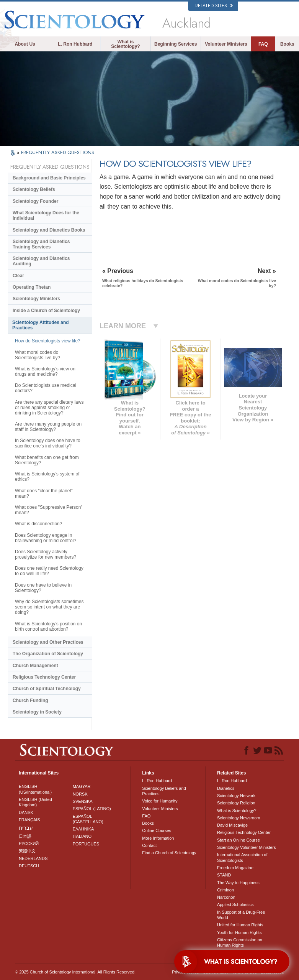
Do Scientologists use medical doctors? (46, 388)
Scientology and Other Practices (48, 642)
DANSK (26, 812)
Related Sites (214, 6)
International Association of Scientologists (242, 857)
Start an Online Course (239, 840)
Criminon (225, 890)
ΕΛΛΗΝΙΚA (83, 829)
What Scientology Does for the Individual (46, 215)
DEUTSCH (29, 866)
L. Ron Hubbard (75, 44)
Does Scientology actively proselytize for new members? (46, 554)
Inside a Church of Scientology (46, 311)
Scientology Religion (236, 803)
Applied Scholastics (235, 904)
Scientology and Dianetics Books (49, 230)
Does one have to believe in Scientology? (43, 588)
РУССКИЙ (29, 844)
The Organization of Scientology (48, 654)
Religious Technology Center (44, 677)
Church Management (35, 666)
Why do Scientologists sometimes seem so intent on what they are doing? (49, 607)
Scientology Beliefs (34, 189)
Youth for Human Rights (239, 932)
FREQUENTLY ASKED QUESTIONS (58, 152)
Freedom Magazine (235, 868)
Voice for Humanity (160, 801)
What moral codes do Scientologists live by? (38, 355)
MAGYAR (82, 786)
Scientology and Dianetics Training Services (41, 244)
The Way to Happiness (238, 883)
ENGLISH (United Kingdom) (35, 802)
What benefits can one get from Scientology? (47, 460)
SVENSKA (83, 801)
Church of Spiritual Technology (47, 689)
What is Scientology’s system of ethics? (47, 477)
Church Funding (30, 700)
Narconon (226, 897)
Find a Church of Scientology (169, 853)
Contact (149, 845)
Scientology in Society (37, 712)
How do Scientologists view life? (48, 341)
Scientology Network (236, 796)
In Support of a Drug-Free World (241, 915)
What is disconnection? (38, 524)
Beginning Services (176, 44)
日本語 (25, 836)
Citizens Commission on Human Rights (240, 942)
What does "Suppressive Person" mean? (49, 510)
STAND (224, 875)
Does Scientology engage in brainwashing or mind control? (46, 538)
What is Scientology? (125, 44)
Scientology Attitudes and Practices (41, 325)
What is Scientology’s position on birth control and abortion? (48, 626)
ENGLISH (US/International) (35, 789)
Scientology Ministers (36, 299)
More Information (158, 838)
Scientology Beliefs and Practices (164, 791)
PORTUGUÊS (86, 844)
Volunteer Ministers (226, 44)
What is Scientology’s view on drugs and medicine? (45, 372)
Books (287, 44)
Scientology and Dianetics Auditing (41, 261)
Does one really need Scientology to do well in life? (49, 571)
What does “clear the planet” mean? (44, 493)
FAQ (263, 44)
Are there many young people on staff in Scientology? (48, 427)
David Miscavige (232, 825)
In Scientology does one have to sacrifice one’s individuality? (48, 443)
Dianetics (226, 788)
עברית (26, 828)
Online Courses (157, 830)
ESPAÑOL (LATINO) (92, 809)
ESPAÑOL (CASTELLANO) (88, 819)
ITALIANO (82, 836)
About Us (25, 44)
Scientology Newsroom (239, 818)
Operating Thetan (32, 287)
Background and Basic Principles (49, 178)
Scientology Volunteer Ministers (246, 847)
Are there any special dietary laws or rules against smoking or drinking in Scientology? (49, 408)
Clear (18, 276)
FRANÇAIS (29, 820)
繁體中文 (27, 851)
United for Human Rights (240, 925)
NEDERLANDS (33, 858)
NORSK (80, 794)
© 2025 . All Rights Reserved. (75, 972)
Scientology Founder (35, 201)
